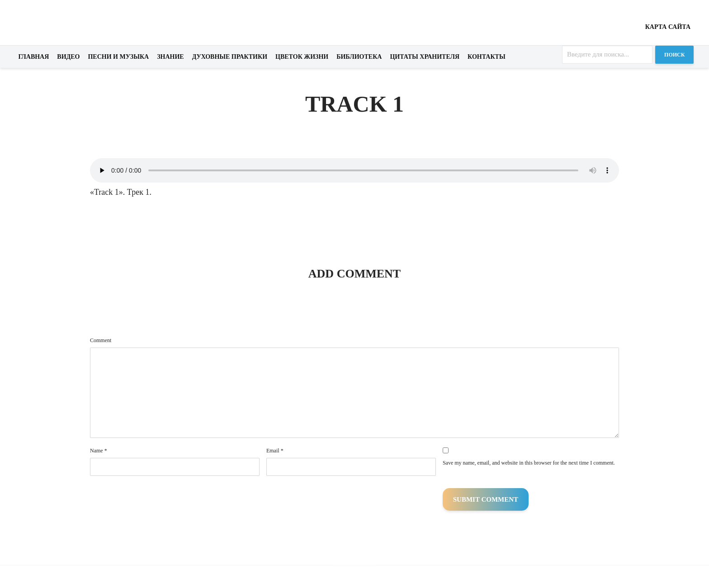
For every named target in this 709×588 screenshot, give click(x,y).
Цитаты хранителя (425, 57)
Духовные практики (230, 57)
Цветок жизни (302, 57)
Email (275, 451)
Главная (34, 57)
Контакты (487, 57)
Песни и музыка (118, 57)
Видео (68, 57)
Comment (101, 340)
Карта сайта (668, 27)
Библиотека (359, 57)
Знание (170, 57)
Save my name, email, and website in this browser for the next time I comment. (529, 463)
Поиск (674, 55)
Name (99, 451)
